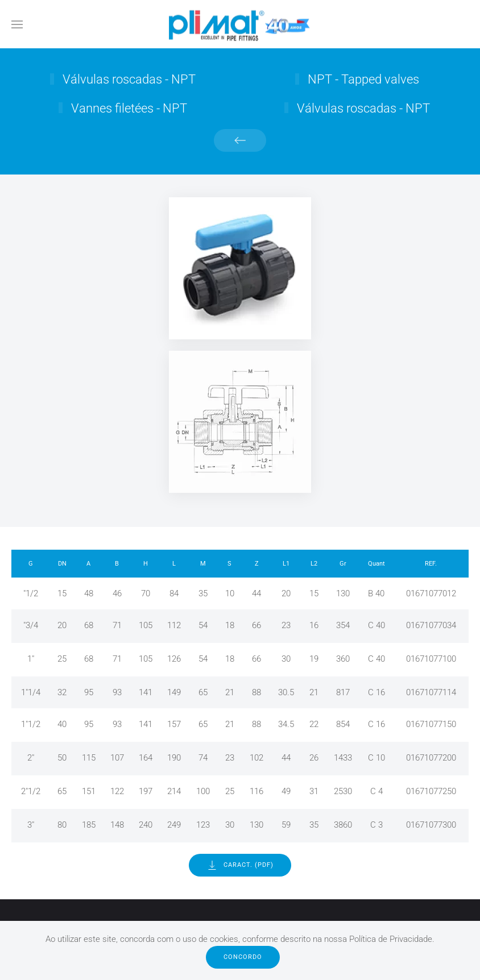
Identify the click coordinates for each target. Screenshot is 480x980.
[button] (17, 24)
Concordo (243, 957)
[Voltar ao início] (240, 24)
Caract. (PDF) (240, 865)
